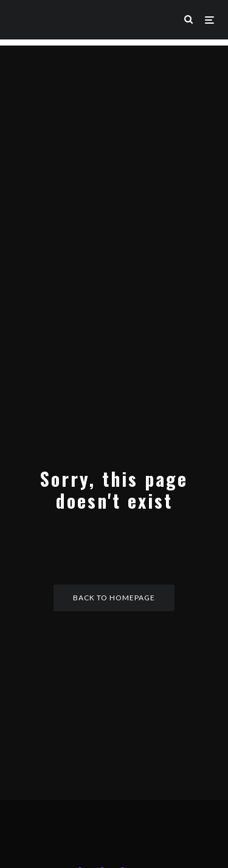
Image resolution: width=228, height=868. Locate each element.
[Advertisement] (114, 159)
